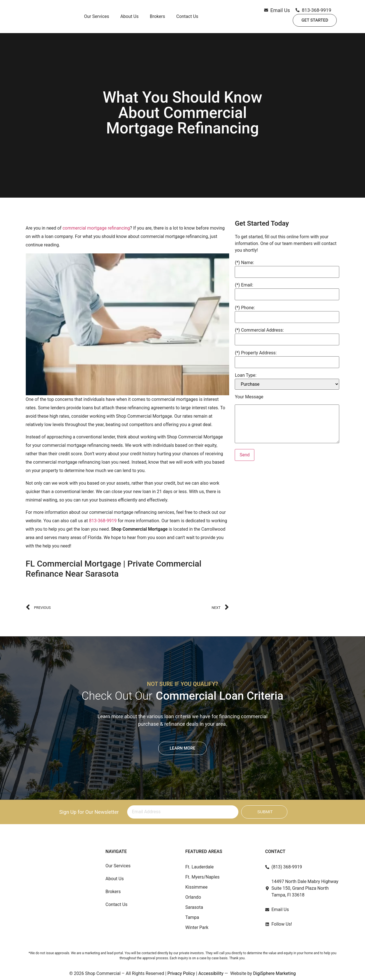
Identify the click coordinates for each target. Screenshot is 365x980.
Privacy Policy (181, 974)
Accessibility (211, 974)
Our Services (97, 18)
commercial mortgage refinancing (96, 228)
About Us (130, 18)
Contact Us (187, 18)
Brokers (157, 18)
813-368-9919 (103, 521)
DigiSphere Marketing (275, 974)
